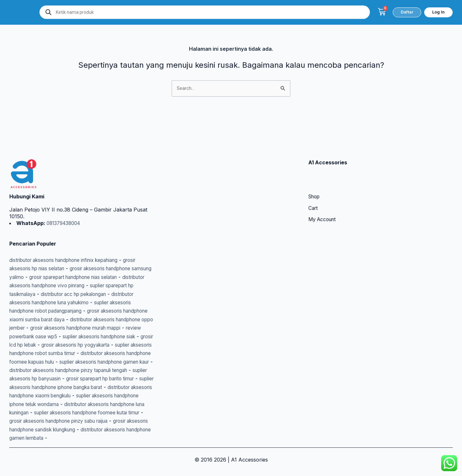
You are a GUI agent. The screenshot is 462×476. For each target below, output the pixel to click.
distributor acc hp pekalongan (113, 268)
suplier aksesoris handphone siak (79, 319)
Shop (315, 172)
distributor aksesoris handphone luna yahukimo (67, 277)
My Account (323, 195)
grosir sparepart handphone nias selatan (103, 252)
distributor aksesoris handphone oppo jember (65, 302)
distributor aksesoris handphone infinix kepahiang (70, 235)
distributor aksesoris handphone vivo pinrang (68, 260)
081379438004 (65, 198)
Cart (313, 183)
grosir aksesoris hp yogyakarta (74, 328)
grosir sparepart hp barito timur (78, 370)
